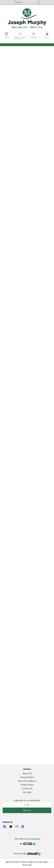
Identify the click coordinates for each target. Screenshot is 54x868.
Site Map (27, 792)
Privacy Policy (27, 785)
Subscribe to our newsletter (27, 800)
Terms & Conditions (27, 781)
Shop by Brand (27, 777)
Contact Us (27, 789)
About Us (27, 773)
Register (34, 35)
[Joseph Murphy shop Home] (27, 28)
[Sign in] (47, 35)
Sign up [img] (27, 810)
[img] (5, 827)
